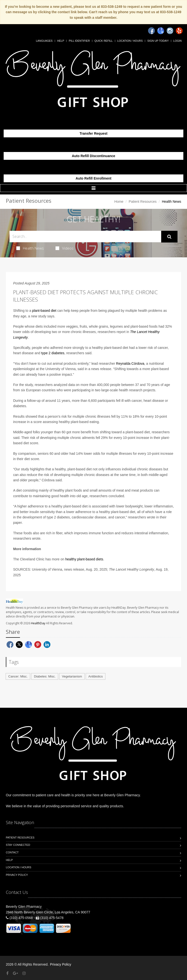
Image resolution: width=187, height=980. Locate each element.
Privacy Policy (17, 875)
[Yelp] (179, 31)
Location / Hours (130, 41)
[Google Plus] (15, 973)
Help (61, 41)
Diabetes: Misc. (45, 676)
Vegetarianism (72, 676)
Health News (30, 248)
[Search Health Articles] (85, 237)
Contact (12, 852)
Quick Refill (104, 41)
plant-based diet (44, 311)
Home (119, 202)
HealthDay (38, 623)
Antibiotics (96, 676)
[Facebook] (151, 31)
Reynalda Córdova (130, 364)
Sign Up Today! (158, 41)
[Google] (161, 31)
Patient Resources (143, 202)
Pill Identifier (79, 41)
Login (178, 41)
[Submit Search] (169, 237)
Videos (65, 248)
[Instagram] (170, 31)
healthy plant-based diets (84, 559)
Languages (44, 41)
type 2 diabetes (53, 353)
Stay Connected (18, 845)
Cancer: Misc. (18, 676)
